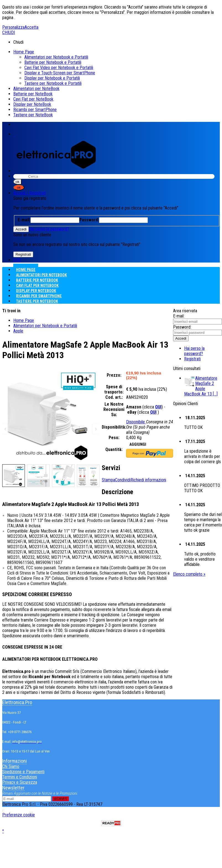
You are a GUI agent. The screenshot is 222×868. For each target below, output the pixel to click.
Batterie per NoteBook (33, 94)
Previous (6, 429)
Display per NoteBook (32, 104)
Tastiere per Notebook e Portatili (53, 83)
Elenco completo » (189, 574)
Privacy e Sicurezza (20, 782)
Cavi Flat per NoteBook (33, 99)
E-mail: (179, 316)
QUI (158, 407)
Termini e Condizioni (20, 777)
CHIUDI (9, 32)
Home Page (24, 52)
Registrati (192, 359)
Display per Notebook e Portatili (52, 78)
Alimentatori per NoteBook (36, 89)
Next (95, 429)
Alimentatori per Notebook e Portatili (56, 57)
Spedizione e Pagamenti (23, 772)
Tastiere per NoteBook (33, 115)
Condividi (123, 480)
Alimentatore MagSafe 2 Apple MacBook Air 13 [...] (201, 386)
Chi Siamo (11, 766)
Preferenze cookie (19, 815)
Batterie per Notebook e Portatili (53, 62)
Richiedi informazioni (148, 480)
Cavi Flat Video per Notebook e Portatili (59, 68)
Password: (182, 327)
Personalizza (13, 27)
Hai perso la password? (49, 229)
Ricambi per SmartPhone (35, 110)
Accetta (32, 27)
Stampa (108, 480)
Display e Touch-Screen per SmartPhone (60, 73)
